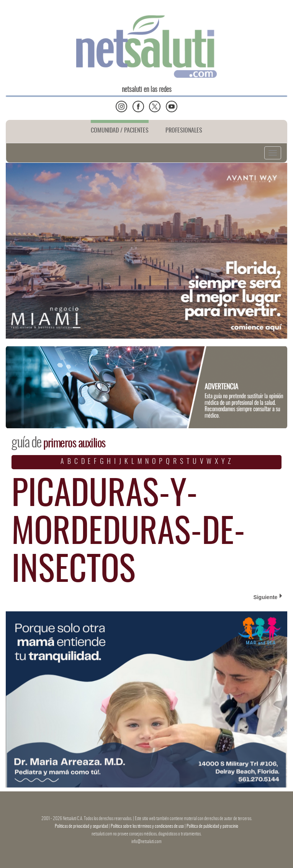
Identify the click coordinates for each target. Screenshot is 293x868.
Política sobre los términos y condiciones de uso (148, 826)
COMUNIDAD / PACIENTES (120, 131)
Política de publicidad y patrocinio (212, 826)
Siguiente (268, 597)
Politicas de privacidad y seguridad (82, 826)
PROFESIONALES (184, 131)
